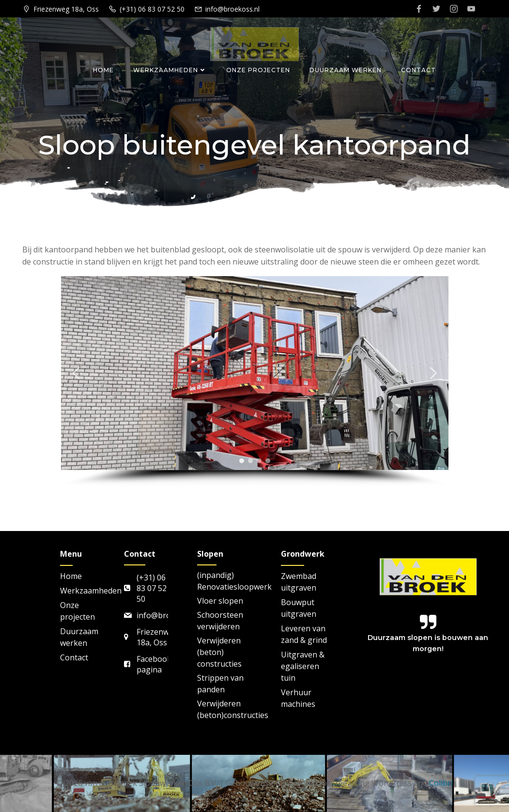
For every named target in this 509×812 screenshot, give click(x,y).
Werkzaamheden (170, 70)
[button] (76, 373)
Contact (418, 70)
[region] (255, 382)
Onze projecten (258, 70)
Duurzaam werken (346, 70)
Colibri (441, 783)
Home (103, 70)
